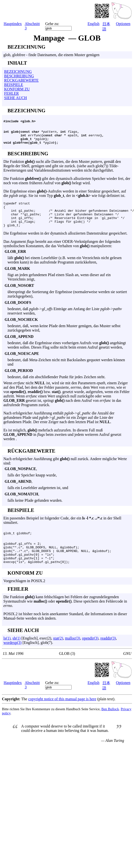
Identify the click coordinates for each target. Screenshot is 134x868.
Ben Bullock (110, 725)
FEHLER (11, 93)
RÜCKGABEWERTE (21, 80)
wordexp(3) (13, 659)
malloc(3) (73, 654)
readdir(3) (108, 654)
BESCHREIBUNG (19, 76)
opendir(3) (90, 654)
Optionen (123, 24)
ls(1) (7, 654)
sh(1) (16, 654)
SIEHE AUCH (16, 98)
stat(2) (58, 654)
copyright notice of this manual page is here (62, 715)
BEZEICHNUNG (18, 72)
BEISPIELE (14, 85)
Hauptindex (13, 24)
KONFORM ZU (17, 89)
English (94, 24)
